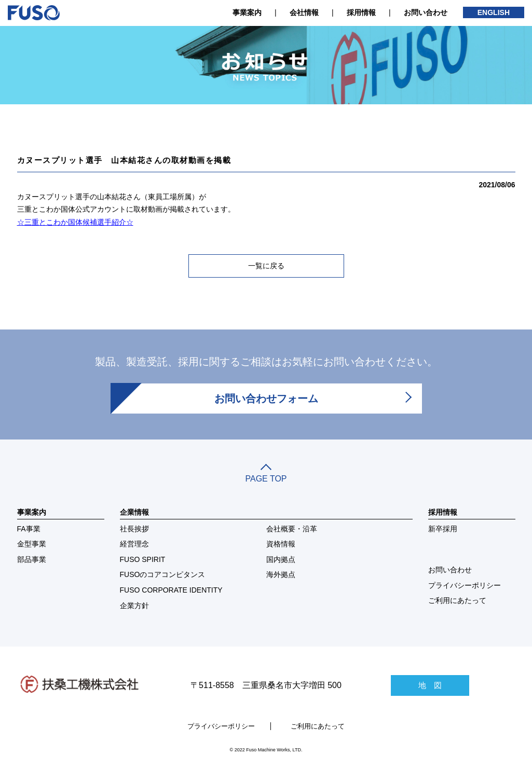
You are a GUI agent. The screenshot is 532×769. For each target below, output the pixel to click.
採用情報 (361, 12)
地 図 (430, 685)
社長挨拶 (134, 529)
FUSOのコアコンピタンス (163, 574)
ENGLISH (494, 12)
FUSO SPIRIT (143, 559)
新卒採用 (443, 529)
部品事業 (32, 559)
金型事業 (32, 544)
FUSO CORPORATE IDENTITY (171, 590)
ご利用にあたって (457, 600)
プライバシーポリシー (465, 585)
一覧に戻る (266, 266)
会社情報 (304, 12)
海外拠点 (281, 574)
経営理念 (134, 544)
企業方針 (134, 606)
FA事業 (29, 529)
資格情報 (281, 544)
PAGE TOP (266, 474)
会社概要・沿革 (292, 529)
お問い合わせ (426, 12)
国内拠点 (281, 559)
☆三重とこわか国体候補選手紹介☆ (75, 222)
